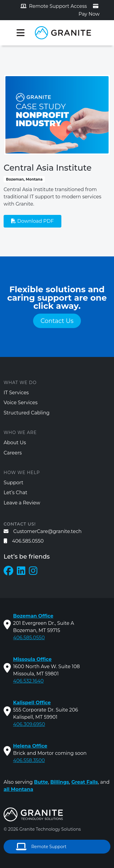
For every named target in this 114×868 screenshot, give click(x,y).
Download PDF (32, 221)
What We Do (20, 383)
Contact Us (57, 321)
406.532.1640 (29, 681)
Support (13, 483)
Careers (13, 453)
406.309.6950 (29, 724)
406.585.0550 (24, 541)
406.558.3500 (29, 760)
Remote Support (41, 847)
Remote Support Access (54, 6)
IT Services (16, 393)
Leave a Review (22, 503)
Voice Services (21, 403)
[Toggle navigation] (20, 33)
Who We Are (20, 432)
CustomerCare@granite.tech (43, 531)
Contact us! (20, 524)
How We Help (22, 473)
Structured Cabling (27, 413)
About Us (15, 443)
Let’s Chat (15, 493)
